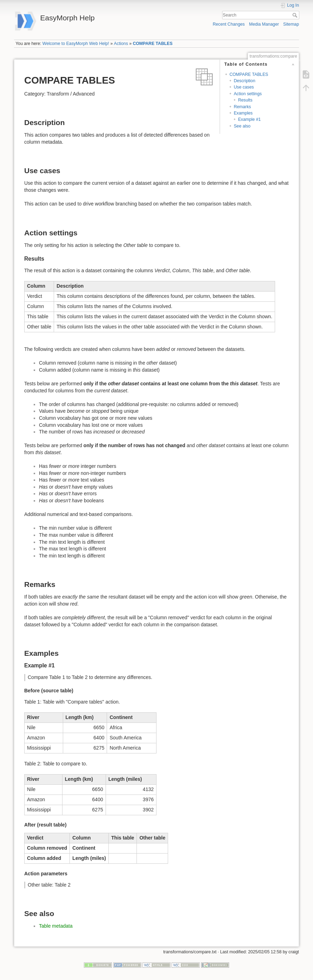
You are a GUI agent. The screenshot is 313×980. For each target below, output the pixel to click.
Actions (121, 44)
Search (296, 15)
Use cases (244, 87)
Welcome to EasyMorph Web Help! (76, 44)
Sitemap (291, 24)
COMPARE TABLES (152, 44)
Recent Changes (229, 24)
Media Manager (264, 24)
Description (244, 81)
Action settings (248, 94)
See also (242, 126)
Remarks (242, 107)
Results (245, 100)
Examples (243, 113)
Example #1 (249, 119)
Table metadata (56, 926)
